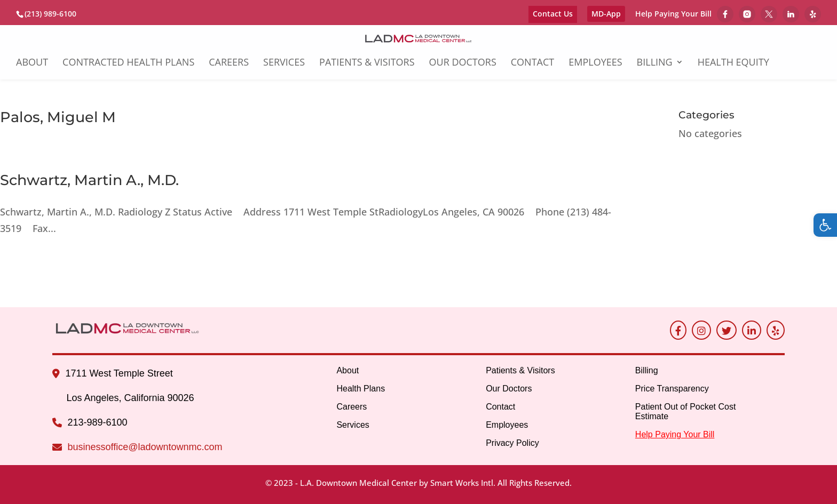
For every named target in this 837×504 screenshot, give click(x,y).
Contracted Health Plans (128, 63)
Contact (532, 63)
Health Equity (733, 63)
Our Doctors (463, 63)
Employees (595, 63)
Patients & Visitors (367, 63)
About (32, 63)
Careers (229, 63)
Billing (655, 63)
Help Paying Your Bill (673, 14)
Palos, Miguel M (58, 117)
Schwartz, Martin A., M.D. (89, 180)
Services (284, 63)
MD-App (606, 14)
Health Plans (361, 389)
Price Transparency (672, 389)
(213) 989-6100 (50, 14)
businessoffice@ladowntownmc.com (145, 447)
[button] (825, 225)
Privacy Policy (512, 443)
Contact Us (553, 14)
